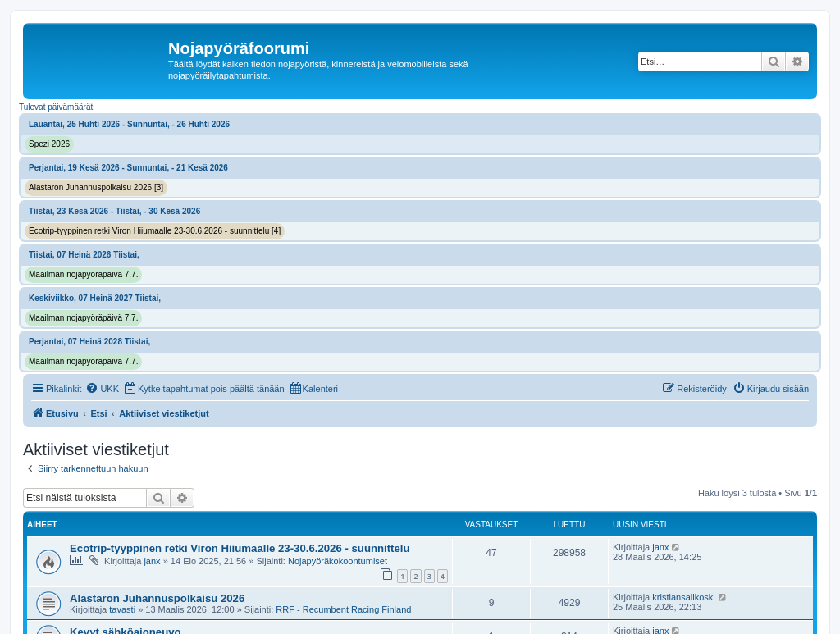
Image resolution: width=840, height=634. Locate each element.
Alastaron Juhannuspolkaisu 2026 (157, 598)
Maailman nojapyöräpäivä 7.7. (83, 274)
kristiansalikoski (683, 597)
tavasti (122, 609)
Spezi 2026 (49, 144)
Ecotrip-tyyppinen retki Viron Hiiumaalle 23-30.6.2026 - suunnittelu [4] (155, 231)
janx (152, 561)
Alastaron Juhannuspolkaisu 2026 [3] (96, 187)
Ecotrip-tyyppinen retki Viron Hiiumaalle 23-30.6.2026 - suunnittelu (240, 548)
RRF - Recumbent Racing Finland (343, 609)
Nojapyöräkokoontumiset (338, 561)
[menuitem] (102, 389)
